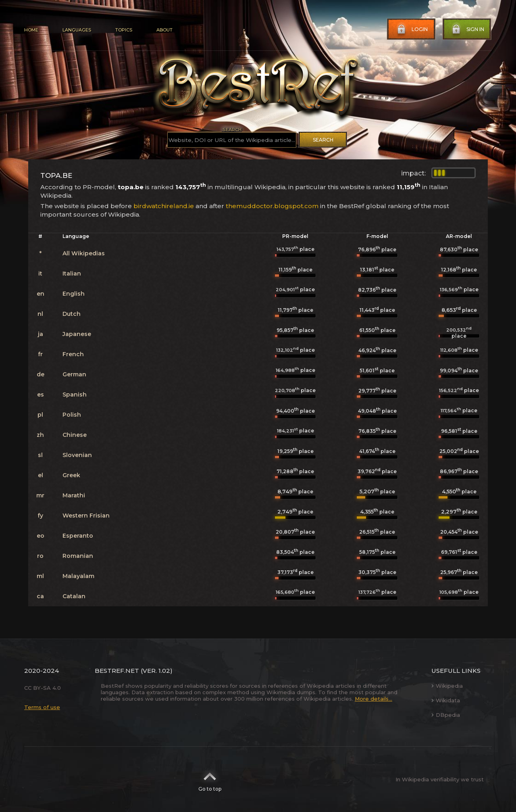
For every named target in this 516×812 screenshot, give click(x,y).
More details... (373, 699)
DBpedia (446, 715)
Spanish (75, 395)
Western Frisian (86, 516)
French (73, 354)
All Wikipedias (84, 253)
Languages (77, 30)
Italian (72, 273)
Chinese (75, 435)
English (74, 294)
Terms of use (42, 707)
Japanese (77, 334)
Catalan (74, 596)
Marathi (74, 495)
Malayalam (78, 576)
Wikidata (446, 700)
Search (323, 140)
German (74, 374)
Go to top (210, 779)
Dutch (72, 314)
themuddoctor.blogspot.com (272, 206)
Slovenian (77, 455)
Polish (72, 415)
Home (31, 30)
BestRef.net (117, 671)
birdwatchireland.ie (164, 206)
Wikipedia (447, 686)
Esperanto (78, 536)
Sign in (467, 29)
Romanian (78, 556)
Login (412, 29)
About (164, 30)
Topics (124, 30)
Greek (71, 475)
